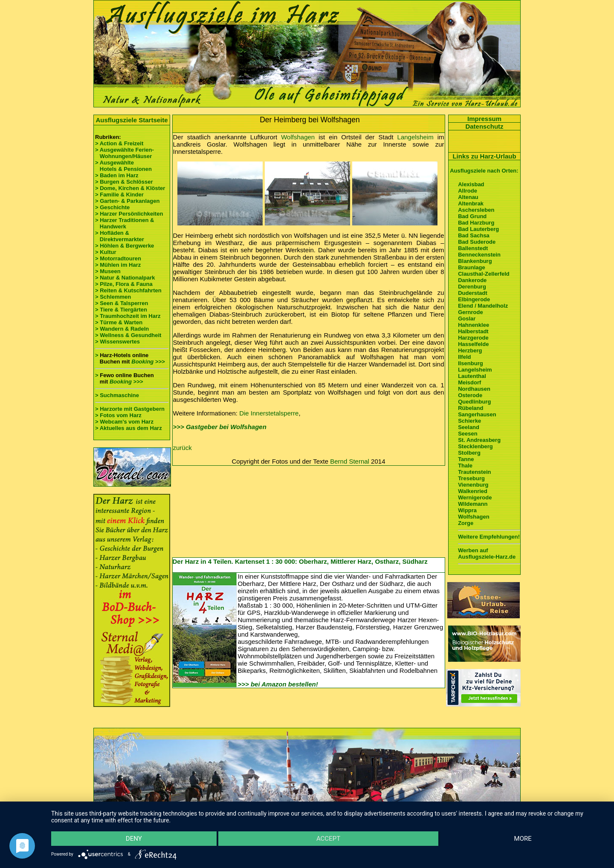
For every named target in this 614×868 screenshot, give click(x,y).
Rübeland (471, 408)
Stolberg (469, 453)
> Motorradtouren (118, 258)
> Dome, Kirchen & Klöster (130, 188)
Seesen (468, 434)
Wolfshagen (298, 137)
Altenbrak (471, 203)
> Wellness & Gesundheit (128, 335)
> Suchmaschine (117, 395)
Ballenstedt (473, 248)
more (523, 839)
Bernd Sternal (350, 461)
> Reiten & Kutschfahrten (128, 290)
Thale (465, 466)
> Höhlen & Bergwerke (125, 246)
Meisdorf (469, 382)
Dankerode (472, 280)
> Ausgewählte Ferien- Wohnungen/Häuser (125, 153)
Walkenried (473, 491)
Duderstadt (473, 293)
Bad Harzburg (476, 223)
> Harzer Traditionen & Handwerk (125, 223)
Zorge (466, 523)
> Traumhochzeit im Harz (128, 316)
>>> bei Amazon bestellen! (278, 684)
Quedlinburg (474, 402)
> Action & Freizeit (119, 143)
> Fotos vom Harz (118, 415)
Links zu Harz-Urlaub (484, 156)
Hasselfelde (473, 344)
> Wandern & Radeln (122, 329)
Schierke (469, 421)
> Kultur (106, 252)
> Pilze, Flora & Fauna (124, 284)
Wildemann (473, 504)
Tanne (466, 459)
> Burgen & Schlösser (124, 182)
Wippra (467, 510)
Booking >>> (148, 362)
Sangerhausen (477, 414)
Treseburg (471, 478)
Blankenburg (475, 261)
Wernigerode (475, 497)
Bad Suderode (477, 242)
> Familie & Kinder (119, 195)
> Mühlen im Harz (118, 265)
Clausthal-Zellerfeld (484, 274)
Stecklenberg (475, 446)
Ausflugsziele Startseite (132, 120)
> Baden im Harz (117, 175)
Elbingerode (474, 299)
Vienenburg (473, 485)
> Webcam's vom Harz (124, 422)
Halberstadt (473, 331)
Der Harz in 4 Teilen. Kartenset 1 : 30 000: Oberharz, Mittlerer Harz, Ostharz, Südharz (300, 561)
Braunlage (472, 267)
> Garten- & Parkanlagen (127, 201)
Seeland (469, 427)
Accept (328, 839)
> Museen (108, 271)
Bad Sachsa (474, 235)
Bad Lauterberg (478, 229)
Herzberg (470, 350)
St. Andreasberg (479, 440)
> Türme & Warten (119, 322)
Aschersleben (476, 210)
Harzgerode (473, 338)
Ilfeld (464, 357)
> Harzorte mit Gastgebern (130, 409)
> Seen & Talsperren (122, 303)
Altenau (468, 197)
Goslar (467, 319)
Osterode (470, 395)
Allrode (468, 191)
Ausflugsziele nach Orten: (484, 171)
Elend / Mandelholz (483, 306)
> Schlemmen (113, 297)
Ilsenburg (471, 363)
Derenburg (472, 287)
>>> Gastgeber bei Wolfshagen (220, 427)
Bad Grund (472, 216)
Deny (134, 839)
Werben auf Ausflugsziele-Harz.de (487, 554)
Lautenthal (472, 376)
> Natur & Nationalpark (125, 278)
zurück (182, 448)
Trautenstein (474, 472)
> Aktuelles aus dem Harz (129, 428)
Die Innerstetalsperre (269, 413)
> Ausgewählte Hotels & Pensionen (123, 166)
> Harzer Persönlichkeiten (129, 214)
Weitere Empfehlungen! (489, 537)
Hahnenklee (474, 325)
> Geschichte (112, 207)
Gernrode (471, 312)
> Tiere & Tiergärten (121, 310)
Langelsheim (416, 137)
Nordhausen (474, 389)
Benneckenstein (479, 255)
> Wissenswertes (117, 342)
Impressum (484, 119)
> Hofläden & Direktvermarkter (120, 236)
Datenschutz (484, 126)
